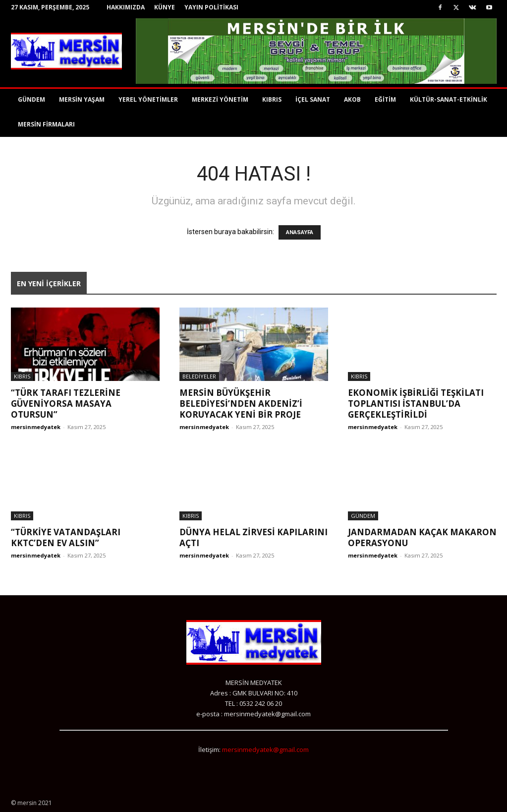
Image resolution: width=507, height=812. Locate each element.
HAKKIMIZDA (126, 7)
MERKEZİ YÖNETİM (220, 99)
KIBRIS (272, 99)
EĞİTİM (385, 99)
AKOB (352, 99)
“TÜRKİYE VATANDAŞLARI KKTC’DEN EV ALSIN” (66, 537)
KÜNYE (165, 7)
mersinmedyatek (36, 427)
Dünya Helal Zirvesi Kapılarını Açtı (253, 537)
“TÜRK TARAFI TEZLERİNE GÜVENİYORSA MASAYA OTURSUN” (66, 404)
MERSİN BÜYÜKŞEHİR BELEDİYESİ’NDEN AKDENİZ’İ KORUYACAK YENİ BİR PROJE (241, 404)
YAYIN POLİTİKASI (211, 7)
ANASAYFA (300, 232)
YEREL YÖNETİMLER (148, 99)
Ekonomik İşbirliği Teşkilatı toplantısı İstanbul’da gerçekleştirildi (416, 404)
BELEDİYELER (199, 376)
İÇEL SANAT (313, 99)
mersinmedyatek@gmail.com (265, 750)
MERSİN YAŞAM (82, 99)
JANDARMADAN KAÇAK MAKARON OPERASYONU (422, 537)
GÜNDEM (31, 99)
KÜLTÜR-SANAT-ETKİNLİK (449, 99)
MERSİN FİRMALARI (46, 124)
